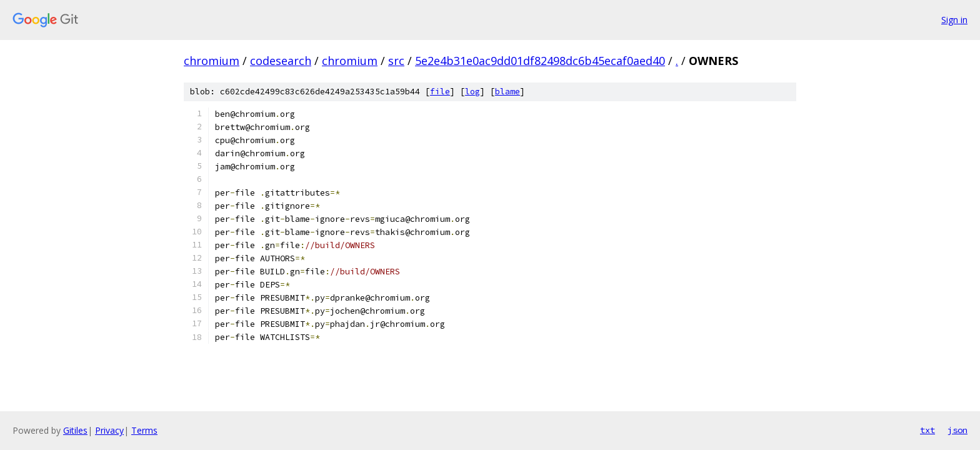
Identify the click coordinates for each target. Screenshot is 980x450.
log (472, 92)
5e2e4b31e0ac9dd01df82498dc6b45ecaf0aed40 (540, 61)
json (957, 430)
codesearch (281, 61)
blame (507, 92)
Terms (144, 430)
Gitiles (75, 430)
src (396, 61)
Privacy (109, 430)
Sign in (954, 20)
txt (927, 430)
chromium (212, 61)
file (440, 92)
